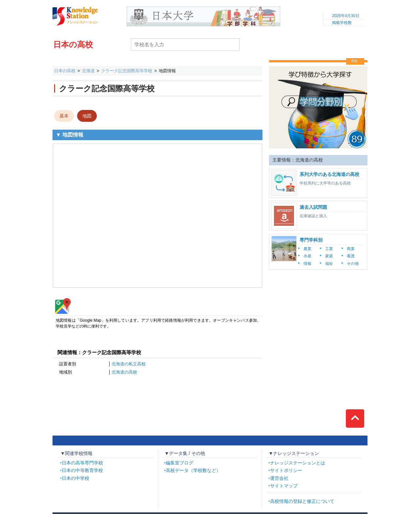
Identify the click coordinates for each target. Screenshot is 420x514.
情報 (307, 264)
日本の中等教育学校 (82, 470)
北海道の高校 (124, 372)
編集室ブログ (179, 463)
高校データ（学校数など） (193, 470)
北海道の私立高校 (129, 364)
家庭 (329, 256)
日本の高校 (73, 44)
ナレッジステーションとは (298, 463)
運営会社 (279, 478)
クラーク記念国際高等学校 (127, 71)
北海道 (88, 71)
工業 (329, 249)
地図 (87, 116)
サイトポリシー (286, 470)
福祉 (329, 264)
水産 (307, 256)
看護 (351, 256)
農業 (307, 249)
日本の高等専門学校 (82, 463)
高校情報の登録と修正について (302, 501)
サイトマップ (284, 486)
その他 (353, 264)
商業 (351, 249)
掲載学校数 (342, 23)
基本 (64, 116)
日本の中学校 (75, 478)
